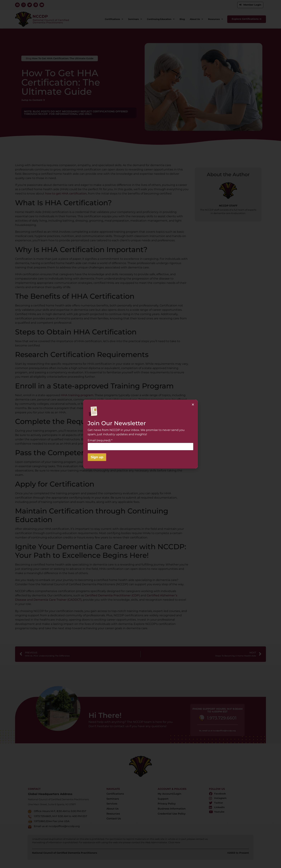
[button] (193, 404)
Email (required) (100, 440)
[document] (140, 434)
